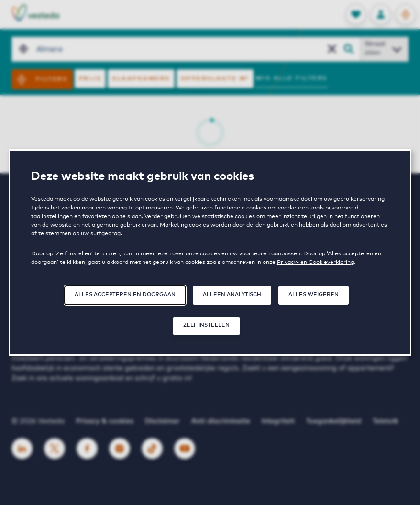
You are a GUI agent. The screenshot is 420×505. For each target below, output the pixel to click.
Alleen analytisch (232, 294)
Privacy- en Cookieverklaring (315, 263)
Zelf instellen (206, 325)
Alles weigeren (314, 294)
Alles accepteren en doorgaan (125, 294)
